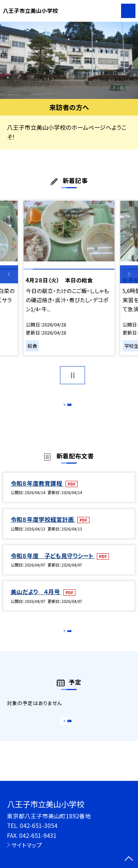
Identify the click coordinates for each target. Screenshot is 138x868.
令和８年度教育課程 (37, 491)
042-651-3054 (39, 825)
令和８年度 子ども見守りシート (53, 563)
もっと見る (65, 406)
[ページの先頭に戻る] (129, 859)
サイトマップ (27, 845)
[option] (69, 60)
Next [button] (129, 274)
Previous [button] (9, 274)
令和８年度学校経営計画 (43, 527)
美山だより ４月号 (36, 599)
